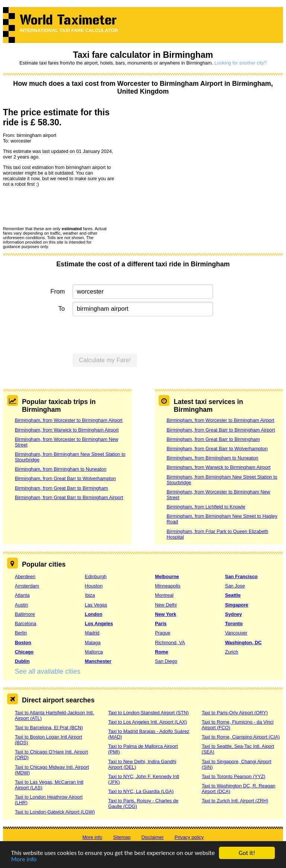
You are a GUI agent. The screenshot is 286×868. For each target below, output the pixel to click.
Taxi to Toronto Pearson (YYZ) (233, 776)
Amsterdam (27, 586)
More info (24, 860)
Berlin (21, 633)
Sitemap (122, 837)
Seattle (233, 595)
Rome (162, 652)
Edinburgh (96, 576)
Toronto (234, 623)
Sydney (233, 614)
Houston (94, 586)
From (58, 292)
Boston (23, 643)
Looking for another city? (241, 63)
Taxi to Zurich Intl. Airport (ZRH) (235, 801)
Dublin (22, 661)
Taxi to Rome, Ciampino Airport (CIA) (241, 737)
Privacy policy (189, 837)
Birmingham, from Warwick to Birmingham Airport (67, 430)
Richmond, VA (170, 643)
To (62, 309)
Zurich (232, 652)
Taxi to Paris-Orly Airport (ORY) (235, 713)
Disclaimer (153, 837)
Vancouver (236, 633)
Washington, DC (243, 643)
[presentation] (60, 206)
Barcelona (26, 623)
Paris (161, 623)
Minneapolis (168, 586)
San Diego (166, 661)
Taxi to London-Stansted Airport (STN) (149, 713)
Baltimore (25, 614)
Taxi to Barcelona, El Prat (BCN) (49, 728)
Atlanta (22, 595)
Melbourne (167, 576)
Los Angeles (99, 623)
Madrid (92, 633)
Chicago (24, 652)
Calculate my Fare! (105, 360)
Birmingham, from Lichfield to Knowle (206, 507)
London (94, 614)
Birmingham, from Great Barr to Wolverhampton (65, 478)
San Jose (235, 586)
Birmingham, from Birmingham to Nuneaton (61, 469)
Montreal (164, 595)
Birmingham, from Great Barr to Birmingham (61, 488)
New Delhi (166, 605)
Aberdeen (25, 576)
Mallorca (94, 652)
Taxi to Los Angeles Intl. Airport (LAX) (148, 722)
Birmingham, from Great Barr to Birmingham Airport (69, 497)
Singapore (237, 605)
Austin (22, 605)
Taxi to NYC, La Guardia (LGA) (141, 791)
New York (166, 614)
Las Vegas (96, 605)
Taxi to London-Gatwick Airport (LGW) (55, 812)
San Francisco (241, 576)
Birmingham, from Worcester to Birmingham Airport (69, 420)
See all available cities (48, 671)
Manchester (98, 661)
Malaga (93, 643)
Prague (163, 633)
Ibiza (90, 595)
